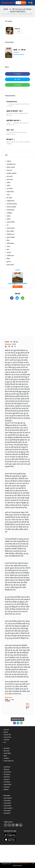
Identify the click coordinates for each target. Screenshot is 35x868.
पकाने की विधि (11, 222)
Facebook (18, 74)
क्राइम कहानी (10, 265)
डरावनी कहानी (11, 228)
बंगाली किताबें (7, 782)
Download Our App (17, 719)
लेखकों (5, 756)
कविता (9, 186)
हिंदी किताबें (6, 769)
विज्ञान (8, 259)
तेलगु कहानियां (7, 813)
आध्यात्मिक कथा (11, 164)
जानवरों (9, 253)
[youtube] (17, 825)
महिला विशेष (10, 192)
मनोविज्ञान (9, 213)
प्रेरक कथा (9, 170)
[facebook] (6, 825)
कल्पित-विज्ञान (10, 243)
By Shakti (16, 52)
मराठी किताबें (7, 775)
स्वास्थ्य (9, 216)
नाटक (8, 195)
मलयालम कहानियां (8, 808)
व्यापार (9, 246)
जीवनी (9, 219)
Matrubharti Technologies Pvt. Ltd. (22, 864)
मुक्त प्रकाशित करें (22, 3)
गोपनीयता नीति (7, 735)
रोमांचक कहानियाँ (11, 207)
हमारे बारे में (6, 730)
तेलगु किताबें (7, 780)
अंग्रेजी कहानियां (7, 803)
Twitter (18, 79)
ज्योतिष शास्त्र (10, 256)
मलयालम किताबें (7, 785)
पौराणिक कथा (10, 234)
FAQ (5, 742)
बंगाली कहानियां (7, 806)
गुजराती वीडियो (7, 753)
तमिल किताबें (7, 777)
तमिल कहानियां (7, 811)
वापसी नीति (6, 740)
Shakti (17, 29)
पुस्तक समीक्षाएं (11, 237)
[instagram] (9, 825)
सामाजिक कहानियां (12, 204)
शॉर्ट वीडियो (6, 758)
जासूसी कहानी (11, 201)
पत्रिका (9, 183)
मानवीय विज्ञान (11, 210)
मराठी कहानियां (7, 801)
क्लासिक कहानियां (12, 173)
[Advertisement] (18, 320)
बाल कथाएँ (10, 176)
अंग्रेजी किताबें (7, 767)
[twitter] (13, 825)
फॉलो (19, 32)
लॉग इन (30, 3)
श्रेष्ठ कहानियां (7, 748)
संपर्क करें (6, 732)
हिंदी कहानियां (7, 796)
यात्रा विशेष (10, 189)
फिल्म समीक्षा (10, 231)
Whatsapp (18, 85)
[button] (19, 3)
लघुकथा (9, 161)
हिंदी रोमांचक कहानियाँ (19, 55)
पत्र (8, 225)
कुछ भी (9, 262)
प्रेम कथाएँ (9, 198)
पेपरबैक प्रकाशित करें (9, 761)
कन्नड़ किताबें (7, 787)
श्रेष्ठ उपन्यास (6, 751)
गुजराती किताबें (7, 772)
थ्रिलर (8, 240)
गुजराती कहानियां (8, 798)
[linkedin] (21, 825)
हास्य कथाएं (10, 180)
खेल (8, 250)
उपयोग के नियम (7, 737)
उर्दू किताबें (6, 790)
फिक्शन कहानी (11, 167)
